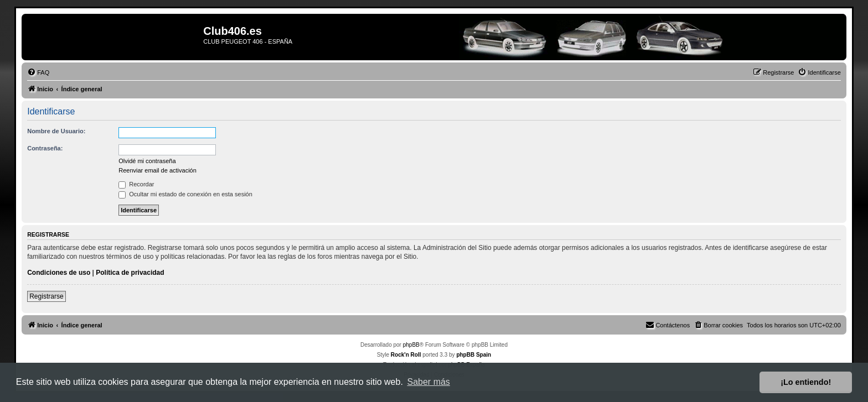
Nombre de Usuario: (56, 131)
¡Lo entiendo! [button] (806, 382)
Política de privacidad (130, 273)
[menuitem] (38, 72)
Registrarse (46, 296)
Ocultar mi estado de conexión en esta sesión (185, 194)
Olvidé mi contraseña (147, 161)
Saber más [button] (429, 382)
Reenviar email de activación (157, 170)
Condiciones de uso (59, 273)
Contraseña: (45, 148)
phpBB (411, 345)
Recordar (136, 184)
